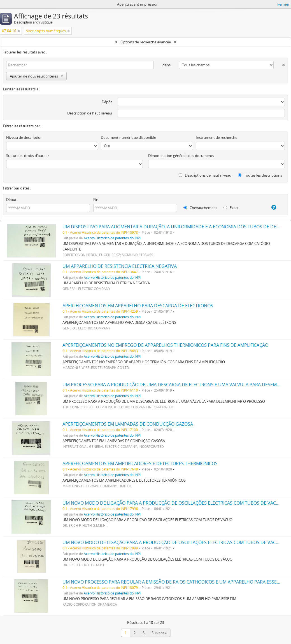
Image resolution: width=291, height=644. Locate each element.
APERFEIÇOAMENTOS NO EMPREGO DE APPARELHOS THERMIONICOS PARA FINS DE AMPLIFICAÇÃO (165, 345)
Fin (96, 200)
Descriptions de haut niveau (205, 175)
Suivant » (159, 633)
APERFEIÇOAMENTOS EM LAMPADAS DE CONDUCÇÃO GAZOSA (128, 424)
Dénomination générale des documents (181, 156)
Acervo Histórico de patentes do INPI (112, 238)
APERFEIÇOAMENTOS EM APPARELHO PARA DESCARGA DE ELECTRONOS (138, 306)
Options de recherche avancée (146, 42)
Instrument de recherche (216, 137)
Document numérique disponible (128, 137)
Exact (231, 208)
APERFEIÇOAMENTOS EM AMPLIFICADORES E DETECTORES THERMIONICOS (140, 463)
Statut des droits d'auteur (28, 156)
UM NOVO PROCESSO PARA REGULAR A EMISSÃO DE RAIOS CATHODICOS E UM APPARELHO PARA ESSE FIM (174, 582)
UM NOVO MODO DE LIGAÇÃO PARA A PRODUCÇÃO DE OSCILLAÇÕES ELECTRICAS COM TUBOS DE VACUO (173, 503)
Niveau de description (24, 137)
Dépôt (107, 102)
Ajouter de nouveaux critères (36, 76)
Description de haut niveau (90, 113)
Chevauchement (200, 208)
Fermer (283, 4)
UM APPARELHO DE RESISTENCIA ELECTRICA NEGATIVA (120, 266)
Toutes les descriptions (260, 175)
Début (11, 200)
